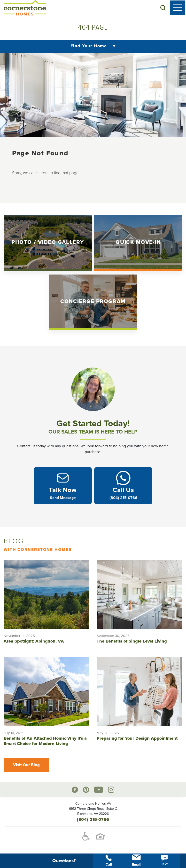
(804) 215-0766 (93, 820)
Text (164, 861)
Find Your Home (89, 46)
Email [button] (136, 861)
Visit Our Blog (26, 765)
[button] (164, 8)
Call (109, 861)
